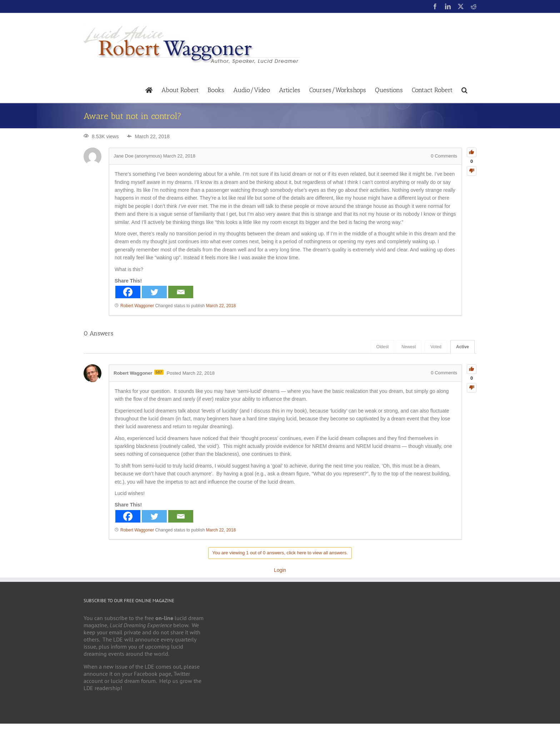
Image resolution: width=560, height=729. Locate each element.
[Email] (181, 292)
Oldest (383, 347)
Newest (409, 347)
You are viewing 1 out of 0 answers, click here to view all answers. (280, 553)
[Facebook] (128, 292)
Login (280, 570)
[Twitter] (154, 292)
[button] (464, 89)
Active (462, 347)
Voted (436, 347)
